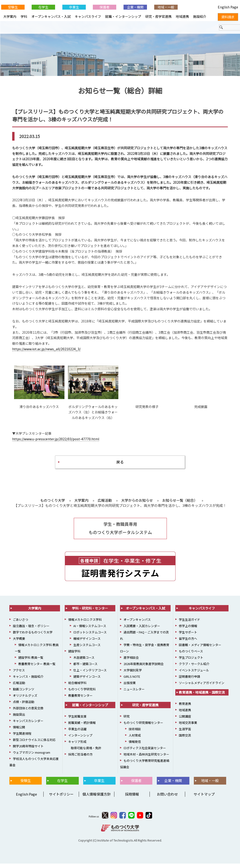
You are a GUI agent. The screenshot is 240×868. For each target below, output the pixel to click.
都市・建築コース (85, 668)
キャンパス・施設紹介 (28, 681)
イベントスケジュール (194, 675)
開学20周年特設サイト (28, 750)
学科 (24, 16)
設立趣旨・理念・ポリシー (31, 630)
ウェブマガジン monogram (32, 757)
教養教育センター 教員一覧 (37, 668)
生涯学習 (185, 733)
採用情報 (132, 799)
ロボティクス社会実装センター (145, 752)
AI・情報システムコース (90, 630)
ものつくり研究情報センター (143, 727)
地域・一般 (166, 7)
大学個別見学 (133, 675)
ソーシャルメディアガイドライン (202, 687)
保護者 (105, 7)
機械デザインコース (87, 643)
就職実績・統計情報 (82, 727)
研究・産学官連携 (158, 16)
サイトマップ (204, 799)
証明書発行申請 (189, 681)
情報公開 (19, 731)
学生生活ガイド (189, 624)
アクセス (19, 675)
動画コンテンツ (24, 694)
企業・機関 (135, 7)
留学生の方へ (188, 643)
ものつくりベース (191, 656)
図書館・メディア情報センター (200, 649)
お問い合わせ (167, 799)
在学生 (43, 7)
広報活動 (19, 687)
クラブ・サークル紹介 (194, 668)
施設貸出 (19, 719)
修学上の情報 (188, 630)
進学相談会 (131, 662)
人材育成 (135, 740)
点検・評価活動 (24, 706)
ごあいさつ (21, 624)
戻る (120, 465)
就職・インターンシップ (123, 16)
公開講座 (185, 721)
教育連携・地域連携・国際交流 (202, 697)
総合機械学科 (77, 687)
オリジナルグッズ (25, 700)
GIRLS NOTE (132, 681)
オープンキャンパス (137, 624)
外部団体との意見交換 (28, 713)
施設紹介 (200, 16)
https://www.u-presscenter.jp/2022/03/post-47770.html (56, 441)
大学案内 (10, 16)
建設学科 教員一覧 (31, 662)
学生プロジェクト (191, 662)
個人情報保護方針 (97, 799)
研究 (127, 721)
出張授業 (130, 687)
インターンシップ (80, 740)
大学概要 (19, 643)
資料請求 (228, 17)
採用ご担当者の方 (80, 759)
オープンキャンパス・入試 (51, 16)
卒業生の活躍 (77, 733)
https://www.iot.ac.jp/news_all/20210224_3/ (46, 351)
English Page (26, 799)
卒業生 (74, 7)
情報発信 (135, 746)
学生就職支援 (77, 721)
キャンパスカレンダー (28, 725)
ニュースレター (134, 694)
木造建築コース (84, 662)
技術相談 (135, 733)
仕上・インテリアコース (90, 675)
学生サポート (188, 637)
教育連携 (185, 708)
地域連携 (182, 16)
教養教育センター (80, 700)
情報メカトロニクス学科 (85, 624)
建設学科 (74, 656)
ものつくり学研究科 (82, 694)
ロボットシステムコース (90, 637)
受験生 (13, 7)
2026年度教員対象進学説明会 (144, 668)
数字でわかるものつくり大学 (33, 637)
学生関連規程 (22, 738)
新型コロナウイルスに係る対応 (34, 744)
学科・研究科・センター (90, 613)
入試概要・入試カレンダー (142, 630)
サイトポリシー (61, 799)
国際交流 (185, 740)
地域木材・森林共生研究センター (146, 759)
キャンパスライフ (88, 16)
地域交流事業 (188, 727)
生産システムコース (87, 649)
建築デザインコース (87, 681)
